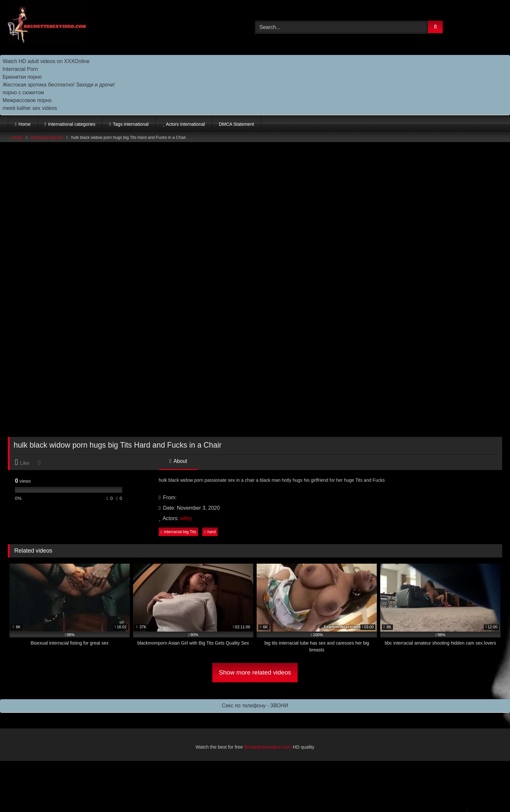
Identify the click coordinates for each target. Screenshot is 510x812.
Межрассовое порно (27, 100)
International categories (72, 124)
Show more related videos (255, 672)
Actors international (185, 124)
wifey (186, 518)
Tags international (131, 124)
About (178, 461)
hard (210, 532)
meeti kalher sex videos (30, 108)
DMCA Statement (236, 124)
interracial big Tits (47, 137)
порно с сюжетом (23, 92)
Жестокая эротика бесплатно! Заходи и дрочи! (59, 85)
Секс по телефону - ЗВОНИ (255, 706)
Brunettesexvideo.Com (268, 747)
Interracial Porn (20, 69)
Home (25, 124)
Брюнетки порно (22, 77)
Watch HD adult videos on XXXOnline (46, 61)
